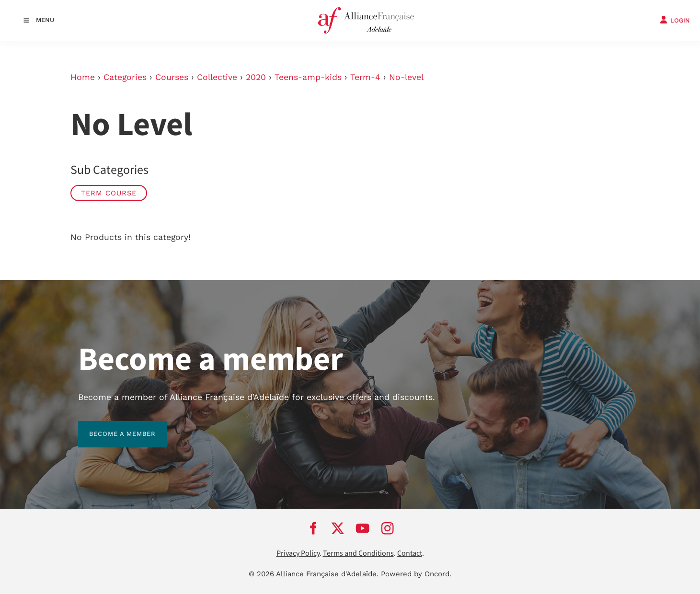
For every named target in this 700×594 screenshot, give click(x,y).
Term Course (109, 193)
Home (83, 77)
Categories (125, 77)
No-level (406, 77)
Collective (217, 77)
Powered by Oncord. (416, 574)
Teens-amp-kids (308, 77)
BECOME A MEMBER (111, 427)
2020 (256, 77)
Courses (172, 77)
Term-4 (365, 77)
